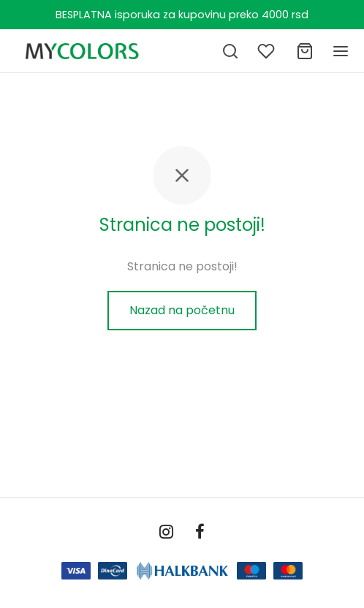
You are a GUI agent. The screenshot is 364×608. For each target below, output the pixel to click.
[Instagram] (166, 533)
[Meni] (341, 51)
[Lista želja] (268, 51)
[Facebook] (200, 533)
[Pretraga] (230, 51)
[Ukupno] (305, 51)
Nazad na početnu (182, 310)
